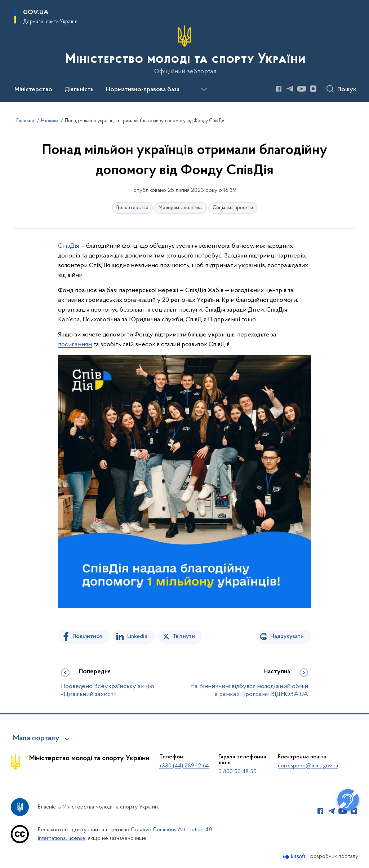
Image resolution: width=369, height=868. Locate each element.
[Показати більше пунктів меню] (204, 89)
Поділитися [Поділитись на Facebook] (87, 636)
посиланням (75, 345)
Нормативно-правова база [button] (143, 90)
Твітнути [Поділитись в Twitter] (184, 636)
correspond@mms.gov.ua (308, 766)
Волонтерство (132, 208)
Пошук (347, 90)
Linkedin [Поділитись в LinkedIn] (137, 636)
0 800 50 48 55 (237, 772)
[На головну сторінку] (185, 50)
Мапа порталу (36, 739)
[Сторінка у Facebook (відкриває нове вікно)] (279, 89)
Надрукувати (287, 636)
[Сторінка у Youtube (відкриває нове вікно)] (302, 89)
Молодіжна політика (181, 208)
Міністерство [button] (33, 90)
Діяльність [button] (79, 90)
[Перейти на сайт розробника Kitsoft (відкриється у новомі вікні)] (295, 857)
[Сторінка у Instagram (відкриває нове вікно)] (313, 89)
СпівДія (68, 246)
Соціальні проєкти (233, 208)
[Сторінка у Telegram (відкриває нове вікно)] (290, 89)
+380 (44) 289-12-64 (184, 766)
